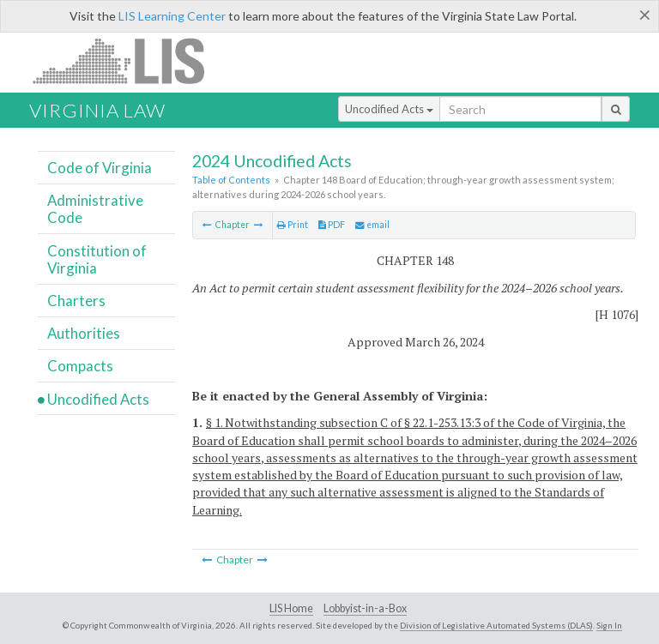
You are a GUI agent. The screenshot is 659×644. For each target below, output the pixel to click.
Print (293, 225)
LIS (128, 60)
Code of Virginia (100, 168)
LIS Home (291, 608)
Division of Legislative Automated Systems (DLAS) (496, 625)
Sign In (609, 625)
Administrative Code (95, 209)
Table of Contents (231, 180)
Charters (76, 301)
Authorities (84, 333)
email (372, 225)
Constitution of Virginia (97, 259)
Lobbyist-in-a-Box (365, 608)
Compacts (80, 366)
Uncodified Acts (389, 109)
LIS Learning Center (172, 16)
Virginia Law (97, 110)
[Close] (645, 15)
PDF (332, 225)
